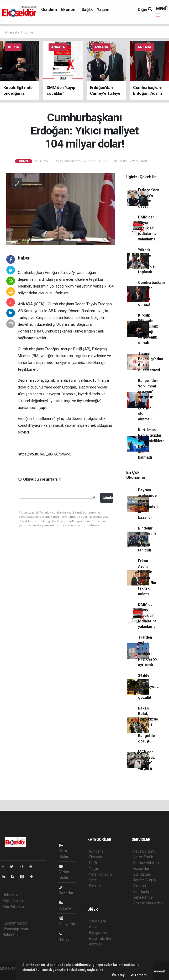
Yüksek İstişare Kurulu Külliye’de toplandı (146, 261)
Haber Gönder (14, 935)
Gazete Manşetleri (148, 903)
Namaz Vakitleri (146, 863)
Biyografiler (98, 933)
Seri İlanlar (142, 892)
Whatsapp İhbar (15, 929)
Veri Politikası (13, 906)
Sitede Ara (97, 921)
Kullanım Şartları (16, 923)
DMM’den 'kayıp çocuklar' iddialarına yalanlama (147, 228)
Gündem (49, 10)
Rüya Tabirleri (100, 938)
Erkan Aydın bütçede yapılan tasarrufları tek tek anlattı (148, 577)
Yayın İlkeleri (13, 901)
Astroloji (96, 944)
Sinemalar (142, 886)
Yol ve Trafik (143, 857)
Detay (118, 975)
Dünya (29, 32)
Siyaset (95, 886)
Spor (93, 880)
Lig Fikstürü (142, 874)
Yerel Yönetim (101, 874)
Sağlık (87, 10)
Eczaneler (141, 869)
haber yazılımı (11, 974)
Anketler (96, 927)
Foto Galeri (64, 851)
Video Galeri (64, 872)
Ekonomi (69, 10)
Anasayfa (12, 32)
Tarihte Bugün (145, 880)
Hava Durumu (144, 851)
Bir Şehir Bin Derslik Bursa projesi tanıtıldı (147, 539)
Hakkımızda (12, 895)
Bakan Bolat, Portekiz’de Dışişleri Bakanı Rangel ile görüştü (148, 725)
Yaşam (103, 10)
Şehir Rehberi (144, 897)
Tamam (139, 975)
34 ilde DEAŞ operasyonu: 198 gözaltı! (149, 686)
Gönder (108, 498)
